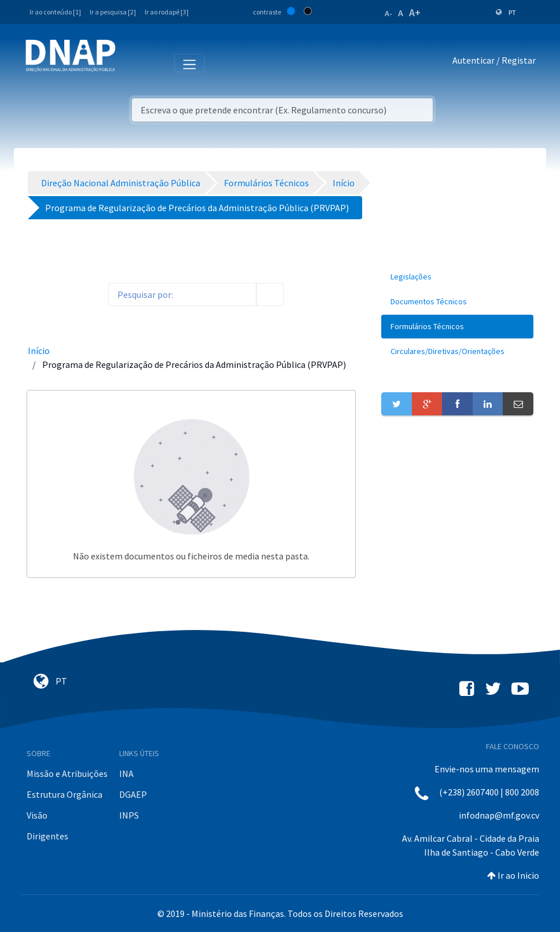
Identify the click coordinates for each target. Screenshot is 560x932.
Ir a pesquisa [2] (113, 12)
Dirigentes (47, 836)
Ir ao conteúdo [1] (55, 12)
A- (388, 13)
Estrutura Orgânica (65, 794)
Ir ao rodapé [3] (167, 12)
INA (126, 773)
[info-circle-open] (303, 294)
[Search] (182, 294)
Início (39, 351)
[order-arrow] (90, 294)
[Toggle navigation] (132, 62)
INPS (129, 815)
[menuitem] (457, 277)
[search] (270, 294)
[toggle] (67, 295)
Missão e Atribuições (67, 773)
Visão (37, 815)
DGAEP (133, 794)
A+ (415, 12)
